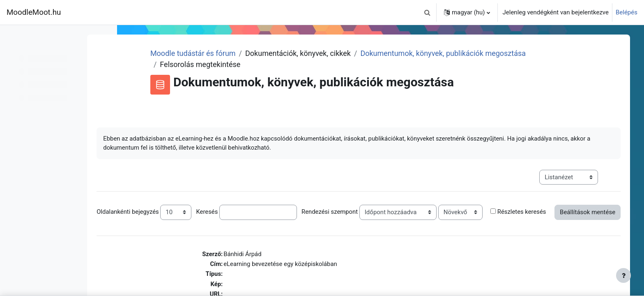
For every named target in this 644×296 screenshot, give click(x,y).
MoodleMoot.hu (34, 12)
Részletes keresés (158, 224)
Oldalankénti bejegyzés (164, 212)
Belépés (627, 12)
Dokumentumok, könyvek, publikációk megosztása (475, 53)
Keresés (244, 212)
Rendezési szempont (367, 212)
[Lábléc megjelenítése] (623, 275)
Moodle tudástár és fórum (225, 53)
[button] (428, 12)
